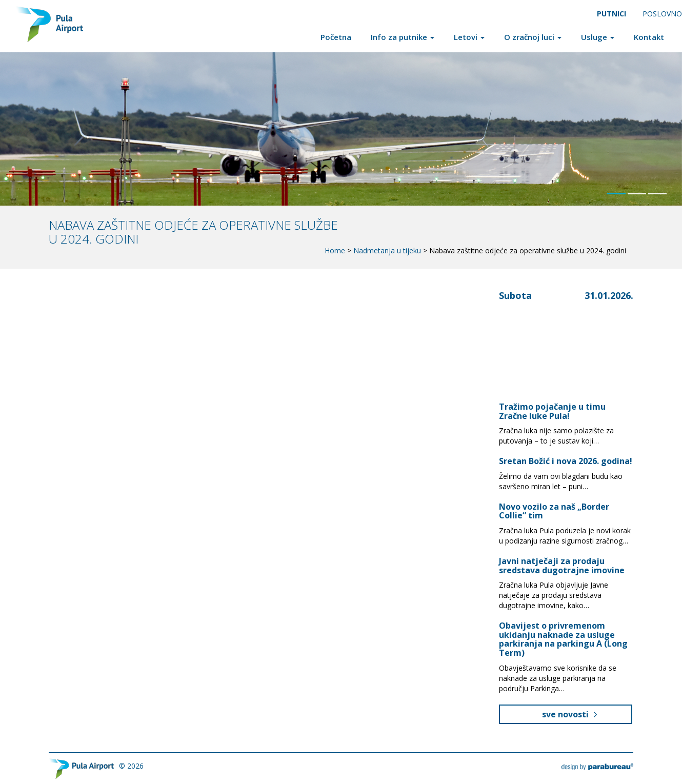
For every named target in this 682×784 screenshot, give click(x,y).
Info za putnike (403, 37)
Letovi (469, 37)
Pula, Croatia (554, 338)
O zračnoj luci (533, 37)
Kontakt (649, 37)
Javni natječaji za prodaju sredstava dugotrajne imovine (562, 566)
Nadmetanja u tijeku (387, 250)
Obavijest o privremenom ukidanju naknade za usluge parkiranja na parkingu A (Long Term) (563, 639)
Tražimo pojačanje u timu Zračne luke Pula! (552, 411)
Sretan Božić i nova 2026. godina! (566, 461)
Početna (336, 37)
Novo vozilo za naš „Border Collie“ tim (554, 511)
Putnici (611, 14)
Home (335, 250)
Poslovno (662, 14)
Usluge (598, 37)
